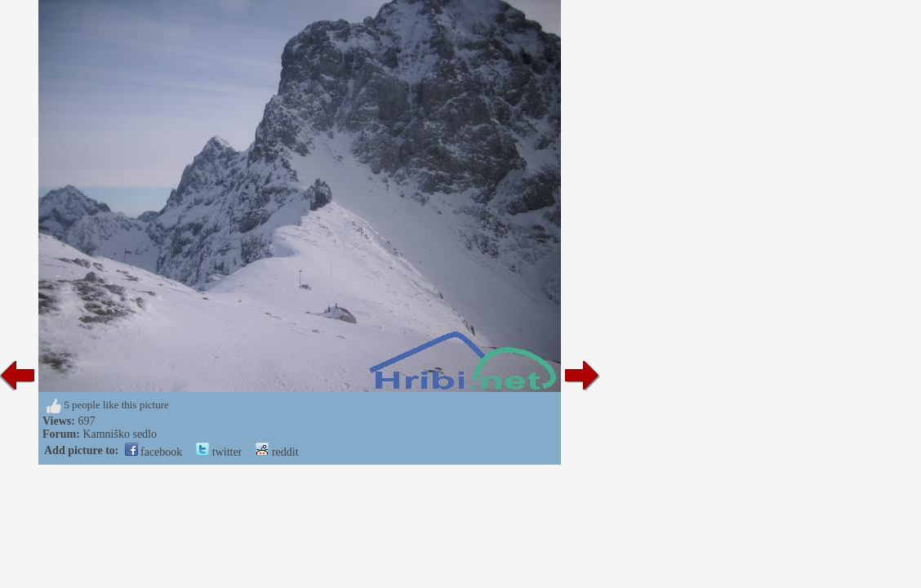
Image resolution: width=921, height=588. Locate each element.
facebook (154, 452)
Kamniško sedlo (120, 434)
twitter (219, 452)
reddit (277, 452)
